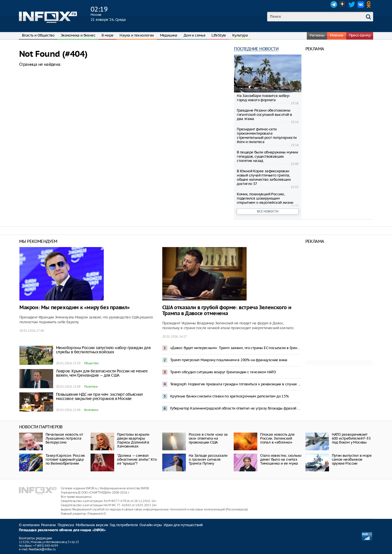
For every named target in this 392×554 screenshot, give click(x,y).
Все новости (268, 211)
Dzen (343, 4)
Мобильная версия (92, 525)
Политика (91, 386)
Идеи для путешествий (183, 525)
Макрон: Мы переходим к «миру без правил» (75, 308)
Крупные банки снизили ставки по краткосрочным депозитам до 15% (229, 396)
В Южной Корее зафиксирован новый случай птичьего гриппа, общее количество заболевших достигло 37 (264, 177)
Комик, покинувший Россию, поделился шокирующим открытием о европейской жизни (265, 198)
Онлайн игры (151, 525)
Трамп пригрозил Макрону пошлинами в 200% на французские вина (229, 360)
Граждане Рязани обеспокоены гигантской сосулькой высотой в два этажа (264, 115)
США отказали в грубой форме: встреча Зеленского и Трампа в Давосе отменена (227, 311)
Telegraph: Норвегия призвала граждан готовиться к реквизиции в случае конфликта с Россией (236, 384)
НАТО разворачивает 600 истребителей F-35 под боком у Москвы (351, 438)
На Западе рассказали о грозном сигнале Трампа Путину (208, 459)
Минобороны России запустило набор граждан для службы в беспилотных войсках (103, 350)
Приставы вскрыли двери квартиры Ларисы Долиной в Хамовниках (133, 440)
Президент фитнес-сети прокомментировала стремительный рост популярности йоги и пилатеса (267, 135)
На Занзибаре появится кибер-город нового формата (263, 98)
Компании (91, 410)
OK (370, 4)
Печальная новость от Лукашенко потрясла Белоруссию (64, 438)
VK (361, 4)
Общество (91, 363)
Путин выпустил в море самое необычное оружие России (352, 459)
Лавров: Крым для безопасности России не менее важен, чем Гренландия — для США (102, 373)
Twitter (352, 4)
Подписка (66, 525)
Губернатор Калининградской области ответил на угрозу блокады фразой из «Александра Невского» (236, 408)
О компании (29, 525)
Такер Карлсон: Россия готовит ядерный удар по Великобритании (65, 459)
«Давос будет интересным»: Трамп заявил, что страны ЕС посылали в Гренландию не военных (236, 348)
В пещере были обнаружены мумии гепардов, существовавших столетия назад (267, 156)
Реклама (49, 525)
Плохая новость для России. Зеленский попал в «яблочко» (277, 438)
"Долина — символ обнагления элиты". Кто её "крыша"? (137, 459)
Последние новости (256, 49)
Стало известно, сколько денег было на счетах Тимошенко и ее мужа (281, 459)
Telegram (334, 4)
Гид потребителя (124, 525)
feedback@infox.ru (42, 549)
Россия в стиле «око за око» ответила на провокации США (208, 438)
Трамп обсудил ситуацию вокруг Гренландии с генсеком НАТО (223, 372)
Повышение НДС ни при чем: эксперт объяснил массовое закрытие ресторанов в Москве (99, 396)
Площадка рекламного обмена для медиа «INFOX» (62, 530)
